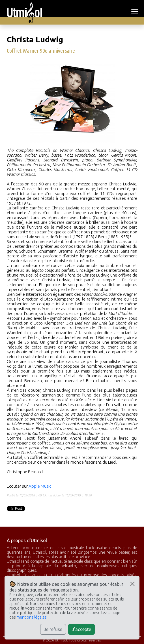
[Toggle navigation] (136, 12)
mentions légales (32, 617)
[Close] (132, 584)
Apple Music (40, 486)
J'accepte (81, 629)
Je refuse (53, 629)
